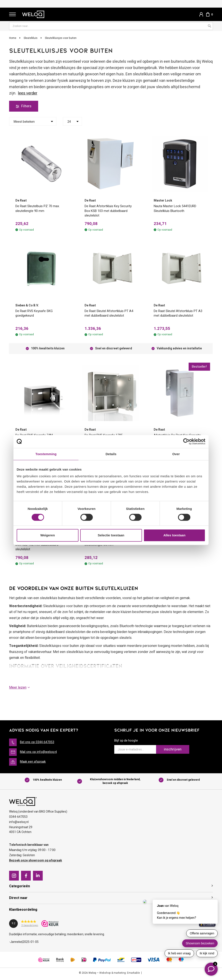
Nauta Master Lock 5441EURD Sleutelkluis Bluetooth (177, 209)
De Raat (21, 201)
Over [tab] (176, 454)
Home (13, 38)
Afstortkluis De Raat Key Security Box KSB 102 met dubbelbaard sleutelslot (40, 547)
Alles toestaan (175, 535)
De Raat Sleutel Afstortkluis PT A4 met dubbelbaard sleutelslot (111, 314)
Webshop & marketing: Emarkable (120, 975)
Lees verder (28, 93)
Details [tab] (111, 454)
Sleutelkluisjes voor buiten (61, 38)
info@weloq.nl (19, 824)
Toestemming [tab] (46, 454)
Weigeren (48, 535)
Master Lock (163, 201)
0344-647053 (18, 819)
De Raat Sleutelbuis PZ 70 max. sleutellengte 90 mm (39, 209)
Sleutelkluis (31, 38)
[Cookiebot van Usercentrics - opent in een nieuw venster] (186, 441)
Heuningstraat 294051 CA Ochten (21, 832)
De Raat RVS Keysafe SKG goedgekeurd (36, 314)
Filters (24, 106)
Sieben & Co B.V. (27, 306)
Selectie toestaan (111, 535)
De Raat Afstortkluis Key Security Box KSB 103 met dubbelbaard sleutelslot (110, 212)
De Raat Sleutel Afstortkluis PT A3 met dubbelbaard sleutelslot (180, 314)
